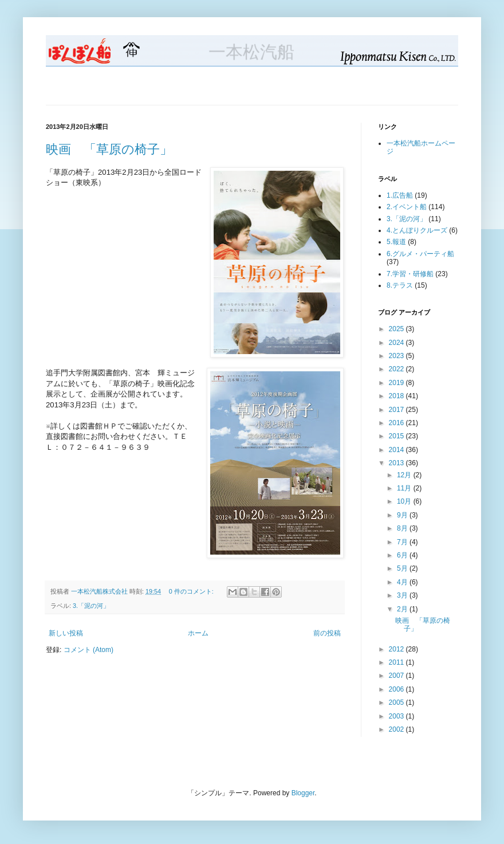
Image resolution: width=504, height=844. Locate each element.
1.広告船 (400, 195)
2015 (397, 436)
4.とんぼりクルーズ (417, 230)
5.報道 (396, 242)
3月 (403, 595)
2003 (397, 716)
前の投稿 (327, 633)
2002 (397, 729)
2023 (397, 356)
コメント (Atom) (88, 650)
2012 (397, 649)
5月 (403, 568)
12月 (405, 475)
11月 (405, 488)
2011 (397, 662)
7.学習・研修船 (410, 274)
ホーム (198, 633)
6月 (403, 555)
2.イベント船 (407, 207)
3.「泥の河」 (91, 606)
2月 (403, 609)
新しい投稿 (66, 633)
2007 (397, 676)
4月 (403, 582)
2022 (397, 369)
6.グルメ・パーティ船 (420, 254)
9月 (403, 515)
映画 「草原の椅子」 (109, 149)
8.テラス (400, 285)
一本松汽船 (252, 52)
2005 (397, 702)
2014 (397, 450)
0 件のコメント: (192, 591)
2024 (397, 343)
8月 (403, 528)
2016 (397, 423)
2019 (397, 383)
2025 (397, 329)
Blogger (303, 793)
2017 (397, 410)
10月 (405, 501)
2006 (397, 689)
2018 (397, 396)
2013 (397, 463)
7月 (403, 542)
